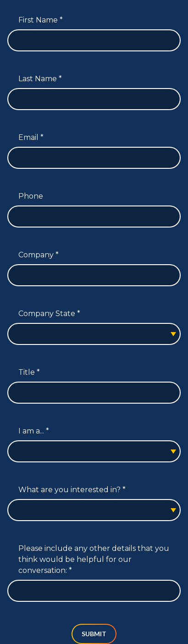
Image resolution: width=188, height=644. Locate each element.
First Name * (41, 20)
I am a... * (34, 431)
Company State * (49, 314)
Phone (31, 196)
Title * (29, 372)
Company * (39, 255)
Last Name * (40, 79)
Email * (31, 137)
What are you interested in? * (72, 490)
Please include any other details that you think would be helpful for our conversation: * (94, 559)
